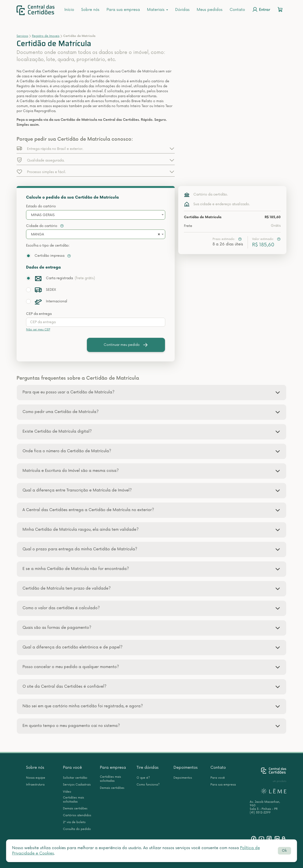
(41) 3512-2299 (260, 813)
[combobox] (96, 215)
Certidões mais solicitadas (74, 800)
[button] (96, 148)
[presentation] (96, 322)
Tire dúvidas (148, 768)
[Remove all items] (158, 234)
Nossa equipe (36, 778)
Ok (284, 851)
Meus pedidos (210, 10)
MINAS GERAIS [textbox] (43, 215)
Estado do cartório (41, 206)
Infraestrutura (35, 785)
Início (69, 10)
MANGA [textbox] (38, 234)
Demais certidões (75, 809)
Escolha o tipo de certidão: (48, 245)
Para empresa (113, 768)
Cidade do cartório (45, 226)
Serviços (22, 36)
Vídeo (67, 792)
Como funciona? (148, 785)
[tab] (151, 393)
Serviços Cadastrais (77, 785)
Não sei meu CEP (38, 330)
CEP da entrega (39, 314)
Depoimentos (186, 768)
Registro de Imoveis (46, 36)
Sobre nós (90, 10)
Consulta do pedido (77, 829)
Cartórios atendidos (77, 815)
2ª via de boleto (74, 822)
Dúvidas (182, 10)
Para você (72, 768)
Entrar (261, 9)
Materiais (158, 10)
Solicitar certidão (75, 778)
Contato (237, 10)
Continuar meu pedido (126, 345)
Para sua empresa (123, 10)
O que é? (143, 778)
